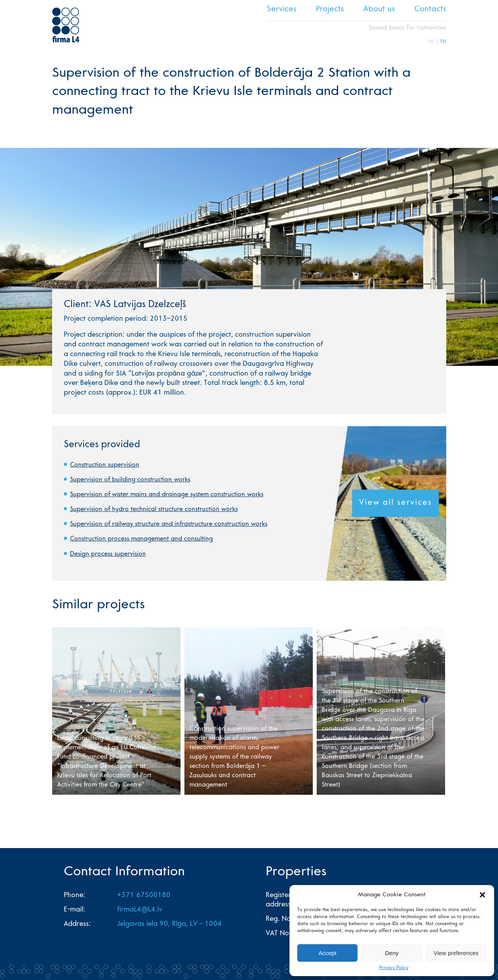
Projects (330, 10)
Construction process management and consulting (141, 539)
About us (379, 10)
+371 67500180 (144, 896)
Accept (328, 953)
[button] (482, 895)
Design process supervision (108, 554)
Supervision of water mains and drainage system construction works (167, 495)
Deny (392, 953)
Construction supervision (105, 465)
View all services (395, 503)
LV (431, 42)
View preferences (456, 953)
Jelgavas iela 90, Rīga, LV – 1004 (169, 924)
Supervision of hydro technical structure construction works (154, 509)
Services (282, 10)
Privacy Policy (394, 968)
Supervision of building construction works (130, 480)
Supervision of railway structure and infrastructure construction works (169, 524)
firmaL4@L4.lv (140, 910)
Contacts (430, 10)
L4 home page (66, 25)
